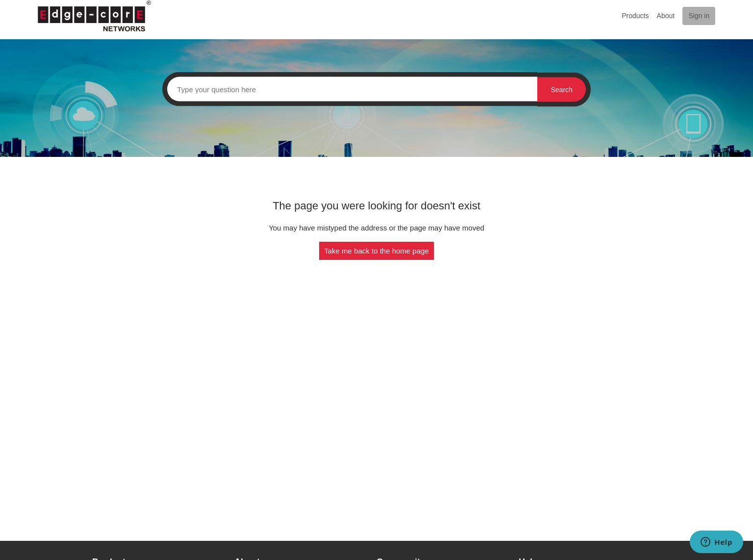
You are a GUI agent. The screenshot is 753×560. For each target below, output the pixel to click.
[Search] (350, 89)
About (666, 16)
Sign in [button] (699, 16)
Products (635, 16)
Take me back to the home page (376, 251)
